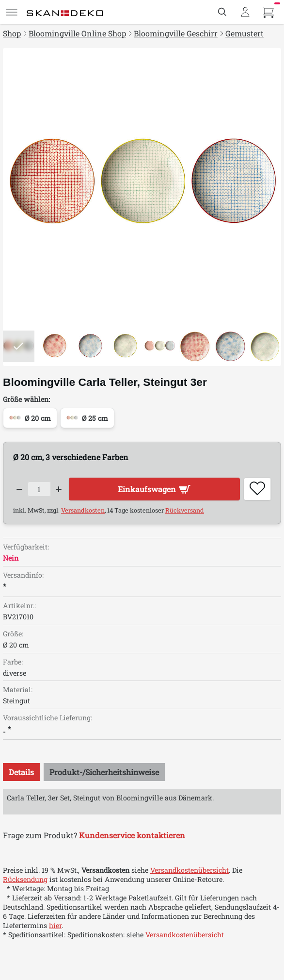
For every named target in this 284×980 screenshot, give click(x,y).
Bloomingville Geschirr (176, 33)
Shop (12, 33)
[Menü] (12, 12)
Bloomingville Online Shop (77, 33)
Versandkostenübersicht (189, 870)
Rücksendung (25, 879)
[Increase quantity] (59, 489)
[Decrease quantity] (19, 489)
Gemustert (245, 33)
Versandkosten (83, 510)
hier (55, 925)
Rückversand (185, 510)
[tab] (21, 772)
